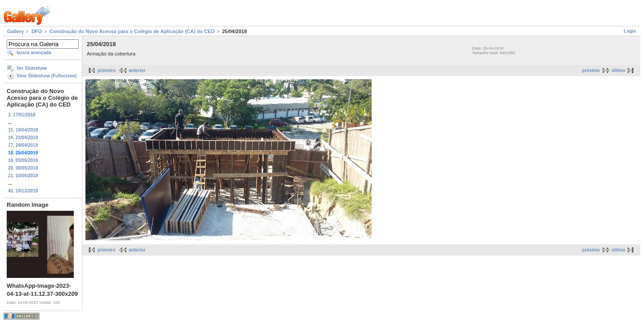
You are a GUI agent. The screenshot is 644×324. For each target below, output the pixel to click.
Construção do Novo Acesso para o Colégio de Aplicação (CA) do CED (132, 31)
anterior (137, 70)
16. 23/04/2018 (23, 138)
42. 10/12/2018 (23, 191)
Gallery (15, 31)
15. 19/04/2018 (23, 130)
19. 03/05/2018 (23, 160)
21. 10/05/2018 (23, 176)
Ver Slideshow (32, 68)
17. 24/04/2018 (23, 145)
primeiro (106, 70)
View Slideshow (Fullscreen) (47, 76)
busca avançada (34, 53)
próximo (591, 70)
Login (630, 31)
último (619, 70)
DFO (36, 31)
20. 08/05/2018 (23, 168)
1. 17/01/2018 (22, 115)
